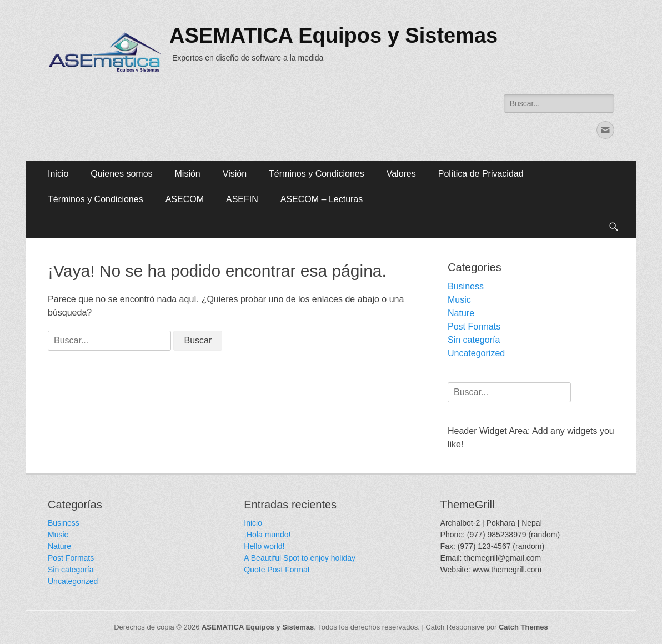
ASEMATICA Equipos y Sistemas (333, 36)
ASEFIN (242, 199)
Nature (461, 313)
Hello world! (264, 546)
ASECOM (185, 199)
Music (459, 300)
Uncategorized (476, 353)
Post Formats (474, 326)
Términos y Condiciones (317, 174)
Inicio (58, 174)
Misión (188, 174)
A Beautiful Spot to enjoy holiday (300, 558)
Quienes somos (121, 174)
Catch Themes (523, 627)
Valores (401, 174)
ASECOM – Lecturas (322, 199)
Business (466, 286)
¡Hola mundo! (267, 535)
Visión (235, 174)
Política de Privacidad (481, 174)
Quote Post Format (277, 570)
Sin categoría (474, 340)
